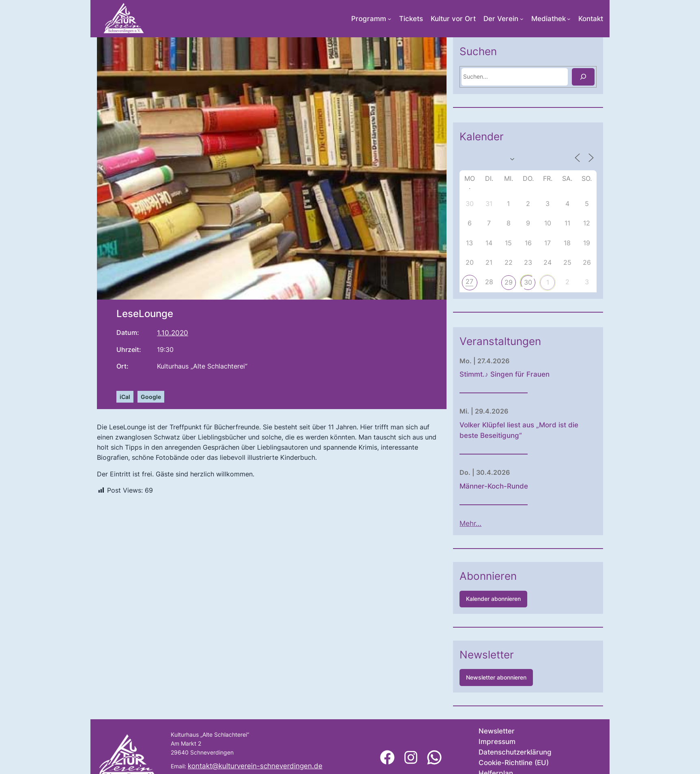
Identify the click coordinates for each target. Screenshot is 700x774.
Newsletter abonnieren (524, 677)
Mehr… (498, 523)
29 (536, 282)
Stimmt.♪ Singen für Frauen (532, 374)
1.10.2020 (173, 333)
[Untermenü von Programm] (390, 19)
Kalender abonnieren (521, 599)
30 (556, 282)
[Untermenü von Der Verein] (522, 19)
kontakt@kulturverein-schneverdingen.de (255, 766)
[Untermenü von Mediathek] (569, 19)
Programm (369, 19)
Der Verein (501, 19)
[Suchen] (611, 77)
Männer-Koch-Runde (521, 486)
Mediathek (549, 19)
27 (497, 281)
